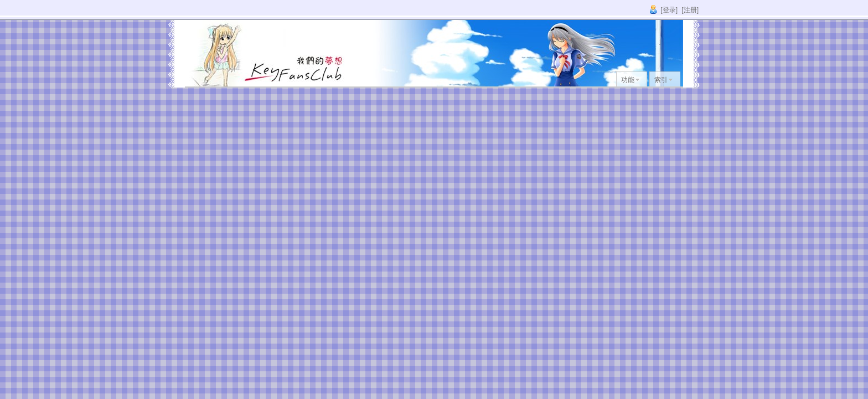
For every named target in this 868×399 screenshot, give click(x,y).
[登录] (669, 10)
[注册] (690, 10)
